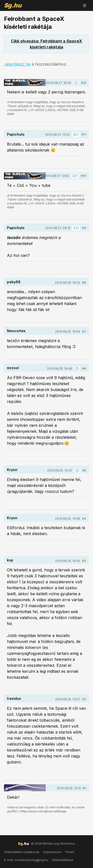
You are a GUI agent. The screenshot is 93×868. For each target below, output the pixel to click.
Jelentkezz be (17, 64)
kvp (10, 560)
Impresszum (52, 852)
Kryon (12, 470)
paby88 (14, 282)
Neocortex (16, 331)
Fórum (70, 852)
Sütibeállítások (63, 860)
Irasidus (14, 698)
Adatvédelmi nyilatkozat (22, 852)
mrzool (13, 368)
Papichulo (16, 134)
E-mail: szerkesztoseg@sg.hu (26, 860)
